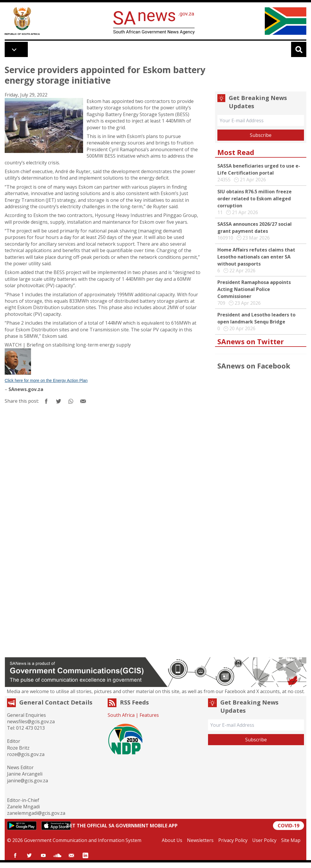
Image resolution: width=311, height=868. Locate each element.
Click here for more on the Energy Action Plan (46, 380)
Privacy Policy (233, 840)
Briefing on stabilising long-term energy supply (79, 345)
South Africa (121, 715)
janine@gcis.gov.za (28, 781)
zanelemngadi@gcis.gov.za (36, 813)
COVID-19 (288, 826)
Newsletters (200, 840)
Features (149, 715)
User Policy (264, 840)
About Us (172, 840)
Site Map (291, 840)
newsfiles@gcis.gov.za (31, 721)
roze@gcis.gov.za (26, 754)
